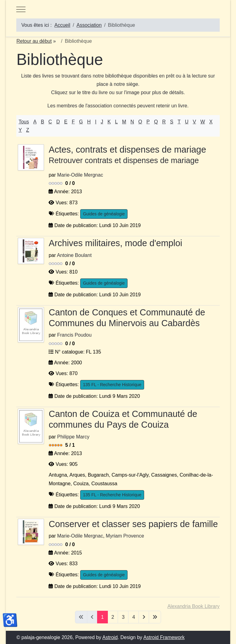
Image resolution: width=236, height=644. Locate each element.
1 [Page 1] (102, 617)
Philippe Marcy (73, 437)
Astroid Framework (164, 637)
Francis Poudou (74, 335)
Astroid (110, 637)
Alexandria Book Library (194, 606)
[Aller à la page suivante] (144, 617)
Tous (24, 122)
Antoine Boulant (74, 255)
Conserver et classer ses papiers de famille (133, 524)
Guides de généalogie (104, 214)
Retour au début (34, 41)
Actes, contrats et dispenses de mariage (133, 155)
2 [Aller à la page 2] (113, 617)
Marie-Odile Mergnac (80, 175)
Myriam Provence (125, 536)
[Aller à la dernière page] (155, 617)
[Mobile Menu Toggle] (21, 9)
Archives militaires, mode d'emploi (115, 243)
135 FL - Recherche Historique (112, 385)
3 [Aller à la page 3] (123, 617)
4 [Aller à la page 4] (134, 617)
